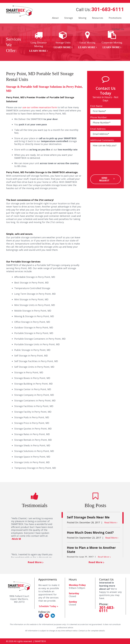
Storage (69, 18)
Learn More (38, 51)
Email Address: (98, 129)
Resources (98, 18)
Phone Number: (99, 117)
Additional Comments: (102, 140)
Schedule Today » (49, 606)
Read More (35, 562)
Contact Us (118, 29)
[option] (39, 42)
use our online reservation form (40, 107)
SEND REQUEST (104, 179)
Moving (82, 18)
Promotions (115, 18)
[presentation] (109, 168)
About (55, 18)
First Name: (97, 106)
